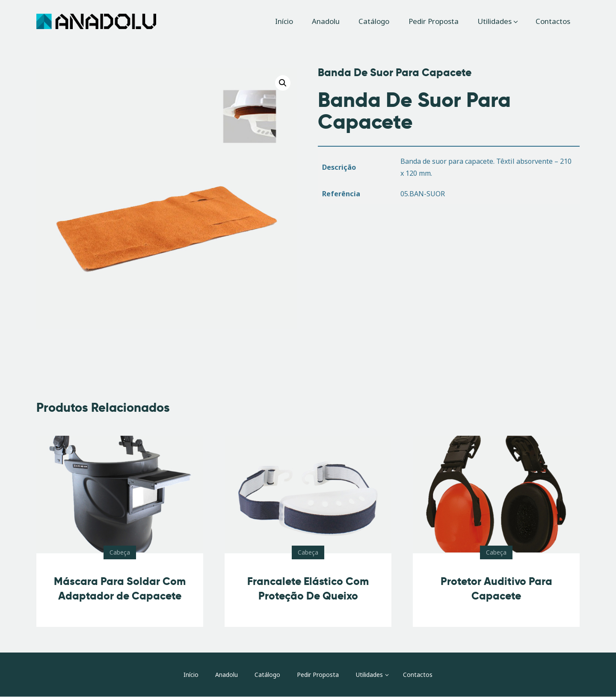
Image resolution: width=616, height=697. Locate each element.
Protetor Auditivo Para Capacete (496, 589)
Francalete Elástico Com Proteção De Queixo (308, 589)
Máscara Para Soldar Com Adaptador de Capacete (120, 589)
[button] (283, 83)
